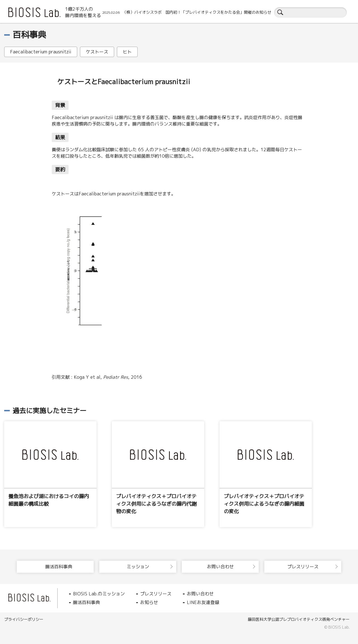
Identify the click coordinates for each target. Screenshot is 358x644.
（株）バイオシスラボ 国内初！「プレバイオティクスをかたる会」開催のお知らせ (187, 12)
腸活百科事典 (86, 602)
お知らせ (149, 602)
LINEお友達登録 (203, 602)
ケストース (97, 52)
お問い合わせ (200, 594)
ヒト (127, 52)
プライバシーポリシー (24, 619)
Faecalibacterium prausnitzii (41, 52)
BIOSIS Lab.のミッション (99, 594)
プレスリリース (156, 594)
